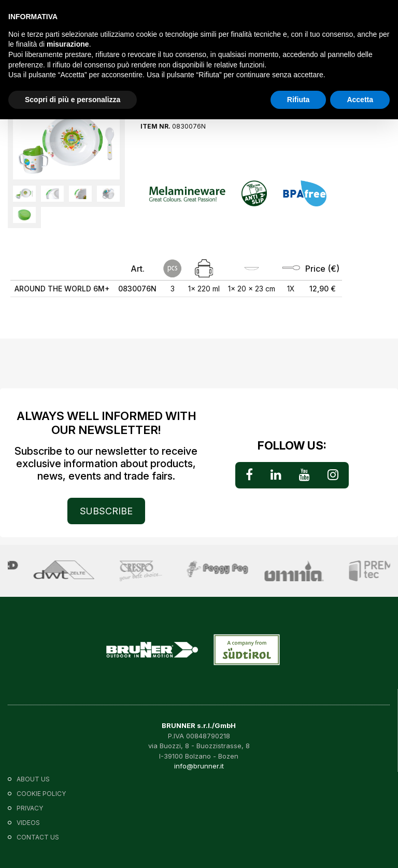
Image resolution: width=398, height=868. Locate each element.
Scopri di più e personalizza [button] (73, 100)
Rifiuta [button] (298, 100)
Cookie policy (41, 794)
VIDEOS (28, 823)
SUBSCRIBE (106, 511)
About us (33, 779)
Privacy (30, 808)
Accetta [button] (360, 100)
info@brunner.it (199, 766)
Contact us (38, 837)
